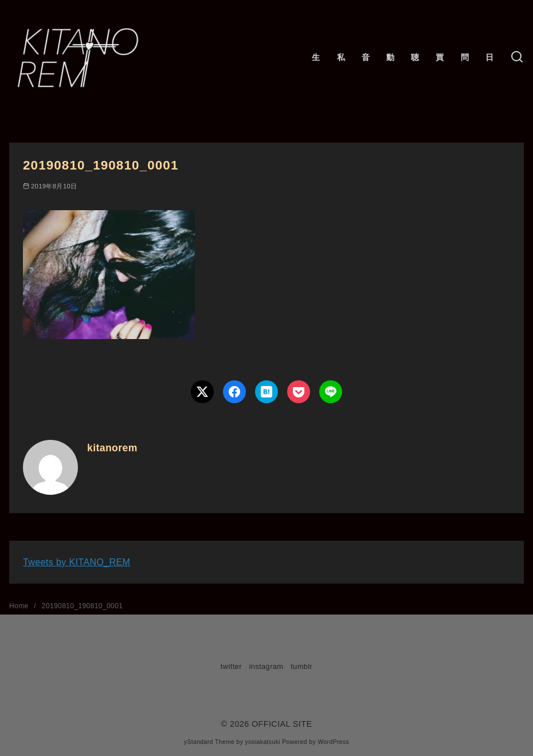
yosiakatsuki (263, 742)
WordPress (333, 742)
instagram (266, 666)
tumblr (301, 666)
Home (20, 606)
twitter (231, 666)
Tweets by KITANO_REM (77, 562)
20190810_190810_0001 (82, 606)
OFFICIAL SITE (282, 724)
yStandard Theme (209, 742)
